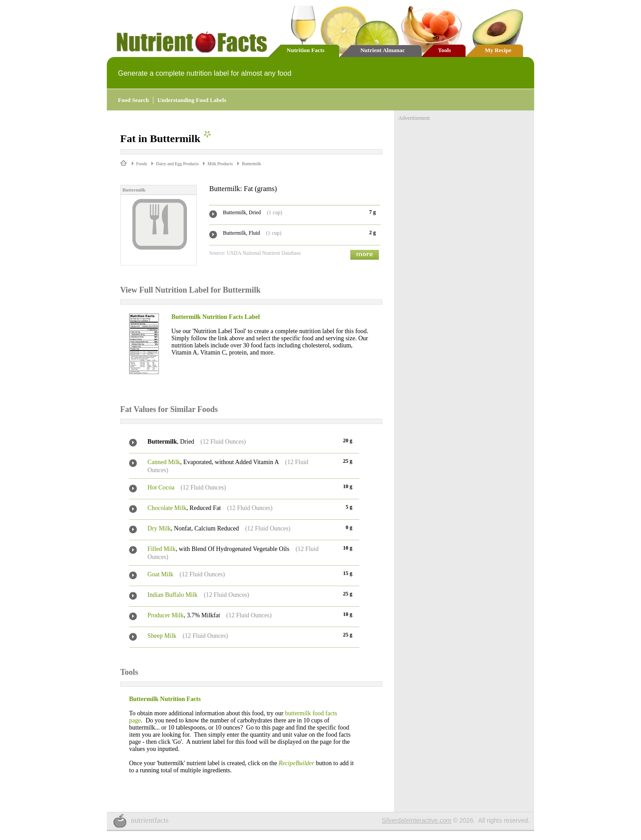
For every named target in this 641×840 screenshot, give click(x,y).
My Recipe (498, 50)
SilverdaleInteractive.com (417, 820)
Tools (444, 50)
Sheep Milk (162, 636)
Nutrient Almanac (382, 50)
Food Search (133, 100)
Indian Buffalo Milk (172, 595)
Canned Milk (164, 462)
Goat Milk (160, 574)
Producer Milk (165, 615)
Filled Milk (161, 549)
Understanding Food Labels (192, 100)
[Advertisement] (465, 177)
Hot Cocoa (161, 487)
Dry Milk (159, 528)
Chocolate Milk (167, 508)
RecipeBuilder (296, 763)
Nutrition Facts (306, 50)
